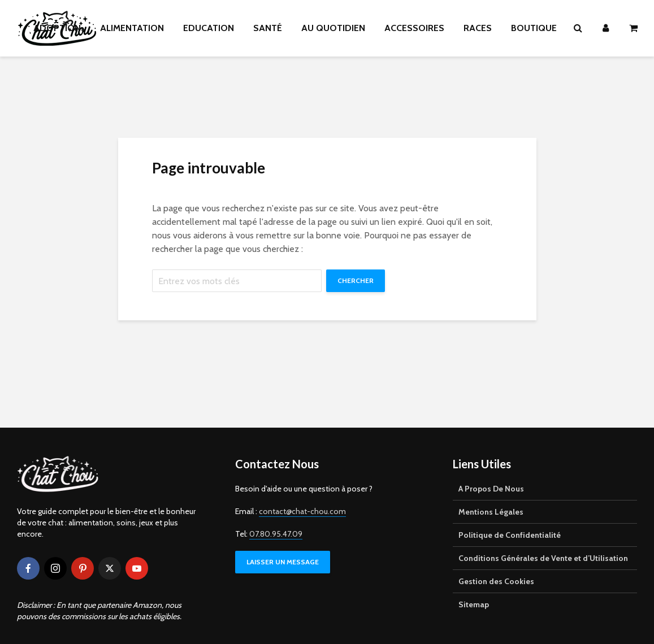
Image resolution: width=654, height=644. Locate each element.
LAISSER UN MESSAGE (283, 562)
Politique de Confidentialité (510, 535)
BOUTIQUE (534, 28)
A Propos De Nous (491, 489)
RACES (478, 28)
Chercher (356, 280)
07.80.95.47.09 (276, 534)
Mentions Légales (491, 512)
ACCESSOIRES (414, 28)
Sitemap (474, 604)
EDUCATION (209, 28)
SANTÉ (268, 28)
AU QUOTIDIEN (333, 28)
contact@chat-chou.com (302, 511)
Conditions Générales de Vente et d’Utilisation (543, 558)
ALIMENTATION (132, 28)
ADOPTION (57, 28)
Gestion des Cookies (496, 581)
